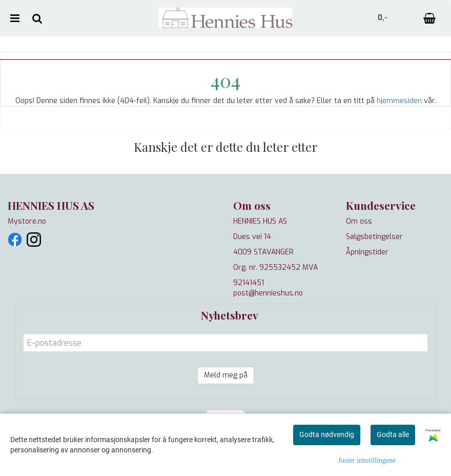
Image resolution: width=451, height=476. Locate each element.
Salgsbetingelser (374, 237)
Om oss (359, 221)
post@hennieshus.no (268, 293)
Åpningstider (367, 252)
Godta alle (393, 434)
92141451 (249, 283)
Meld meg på (226, 375)
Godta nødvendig (327, 434)
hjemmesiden (399, 101)
